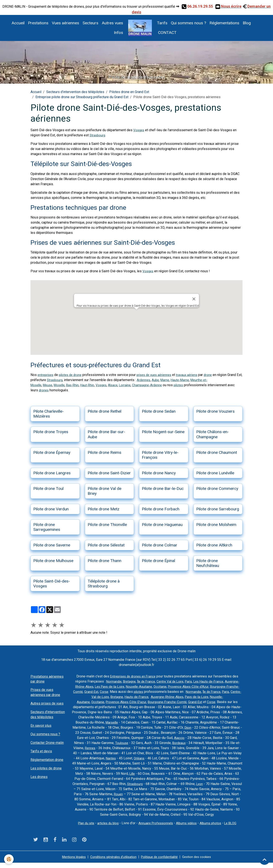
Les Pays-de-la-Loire (141, 687)
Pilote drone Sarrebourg (218, 509)
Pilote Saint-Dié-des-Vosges (52, 584)
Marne (183, 380)
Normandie (123, 681)
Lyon (130, 789)
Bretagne (140, 681)
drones (52, 390)
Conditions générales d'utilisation (112, 862)
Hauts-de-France (181, 697)
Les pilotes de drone (46, 768)
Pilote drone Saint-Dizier (109, 473)
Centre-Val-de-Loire (137, 697)
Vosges (139, 130)
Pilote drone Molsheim (216, 525)
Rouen (225, 794)
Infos (118, 33)
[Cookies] (9, 859)
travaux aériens (194, 375)
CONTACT (167, 33)
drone (216, 375)
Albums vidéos (188, 828)
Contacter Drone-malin (47, 743)
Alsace (119, 385)
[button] (136, 314)
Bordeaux (226, 743)
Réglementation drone (47, 760)
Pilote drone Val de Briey (105, 491)
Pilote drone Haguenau (162, 525)
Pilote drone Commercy (217, 489)
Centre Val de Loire (183, 681)
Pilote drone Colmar (160, 545)
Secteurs (90, 23)
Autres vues (112, 23)
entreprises (46, 375)
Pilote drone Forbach (161, 509)
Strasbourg (98, 135)
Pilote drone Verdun (51, 509)
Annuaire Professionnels (156, 828)
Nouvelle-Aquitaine (173, 687)
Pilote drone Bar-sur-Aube (106, 434)
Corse (153, 692)
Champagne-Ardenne (155, 385)
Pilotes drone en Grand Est (129, 92)
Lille (218, 774)
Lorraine (132, 385)
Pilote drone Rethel (105, 411)
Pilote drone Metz (104, 509)
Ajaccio (225, 738)
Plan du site (82, 828)
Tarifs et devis (41, 751)
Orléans (212, 758)
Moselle (62, 385)
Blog (247, 23)
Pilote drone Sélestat (106, 545)
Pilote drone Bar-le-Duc (163, 489)
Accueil (18, 23)
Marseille (150, 722)
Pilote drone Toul (48, 489)
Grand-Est (140, 692)
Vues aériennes (65, 23)
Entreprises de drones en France (133, 676)
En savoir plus (41, 726)
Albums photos (214, 828)
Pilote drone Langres (52, 473)
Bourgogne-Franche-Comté (111, 692)
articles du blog (106, 828)
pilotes (188, 385)
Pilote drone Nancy (159, 473)
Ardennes (160, 380)
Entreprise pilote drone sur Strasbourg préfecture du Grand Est (82, 97)
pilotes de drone (73, 375)
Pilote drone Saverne (52, 545)
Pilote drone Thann (105, 561)
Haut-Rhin (92, 385)
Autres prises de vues (47, 703)
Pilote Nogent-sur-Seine (163, 432)
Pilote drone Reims (105, 452)
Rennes (142, 748)
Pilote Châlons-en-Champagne (213, 434)
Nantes (183, 758)
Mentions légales (70, 862)
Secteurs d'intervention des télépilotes (75, 92)
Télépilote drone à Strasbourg (104, 584)
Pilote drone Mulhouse (53, 561)
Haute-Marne (199, 380)
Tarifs (162, 23)
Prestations (38, 23)
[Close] (194, 299)
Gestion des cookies (201, 862)
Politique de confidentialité (161, 862)
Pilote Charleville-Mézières (49, 414)
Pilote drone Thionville (107, 525)
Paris (203, 681)
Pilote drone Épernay (52, 452)
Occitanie (195, 687)
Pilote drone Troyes (51, 432)
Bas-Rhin (77, 385)
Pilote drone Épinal (158, 561)
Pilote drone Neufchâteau (208, 563)
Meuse (50, 385)
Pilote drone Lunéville (215, 473)
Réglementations (224, 23)
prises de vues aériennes (159, 375)
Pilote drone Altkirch (214, 545)
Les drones (39, 777)
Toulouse (168, 743)
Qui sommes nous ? (188, 23)
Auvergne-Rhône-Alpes (106, 687)
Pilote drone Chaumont (217, 452)
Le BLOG (235, 828)
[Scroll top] (264, 859)
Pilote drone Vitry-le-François (160, 455)
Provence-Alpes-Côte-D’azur (162, 702)
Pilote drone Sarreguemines (47, 527)
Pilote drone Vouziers (215, 411)
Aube (173, 380)
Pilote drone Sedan (159, 411)
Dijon (229, 727)
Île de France (158, 681)
